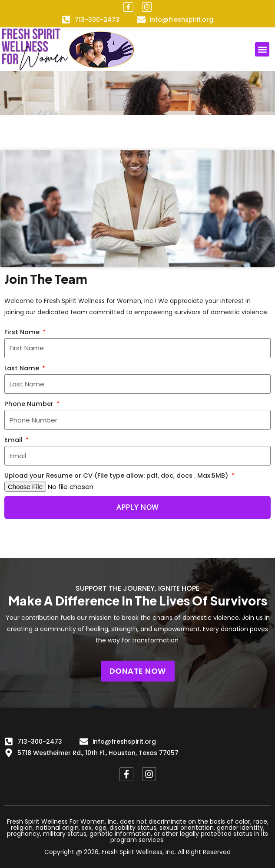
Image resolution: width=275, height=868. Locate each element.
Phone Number (30, 404)
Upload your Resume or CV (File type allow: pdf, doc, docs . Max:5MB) (117, 476)
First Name (23, 332)
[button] (262, 49)
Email (14, 440)
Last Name (23, 368)
